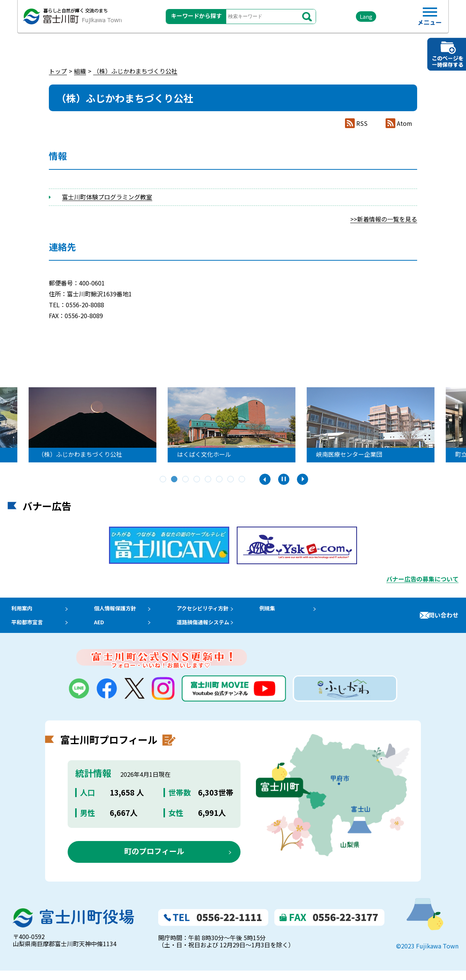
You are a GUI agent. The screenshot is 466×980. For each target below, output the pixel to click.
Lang (354, 19)
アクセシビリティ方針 (214, 610)
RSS (362, 123)
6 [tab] (220, 480)
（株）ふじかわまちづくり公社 (135, 71)
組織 (80, 71)
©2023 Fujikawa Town (427, 955)
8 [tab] (242, 480)
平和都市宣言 (26, 629)
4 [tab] (197, 480)
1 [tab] (163, 480)
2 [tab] (175, 480)
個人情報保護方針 (120, 610)
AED (102, 629)
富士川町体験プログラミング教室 (107, 197)
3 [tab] (186, 480)
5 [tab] (209, 480)
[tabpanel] (233, 425)
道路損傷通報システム (214, 629)
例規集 (281, 610)
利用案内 (20, 610)
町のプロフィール (154, 860)
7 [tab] (231, 480)
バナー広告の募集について (422, 579)
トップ (58, 71)
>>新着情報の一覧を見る (384, 219)
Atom (405, 123)
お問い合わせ (440, 620)
